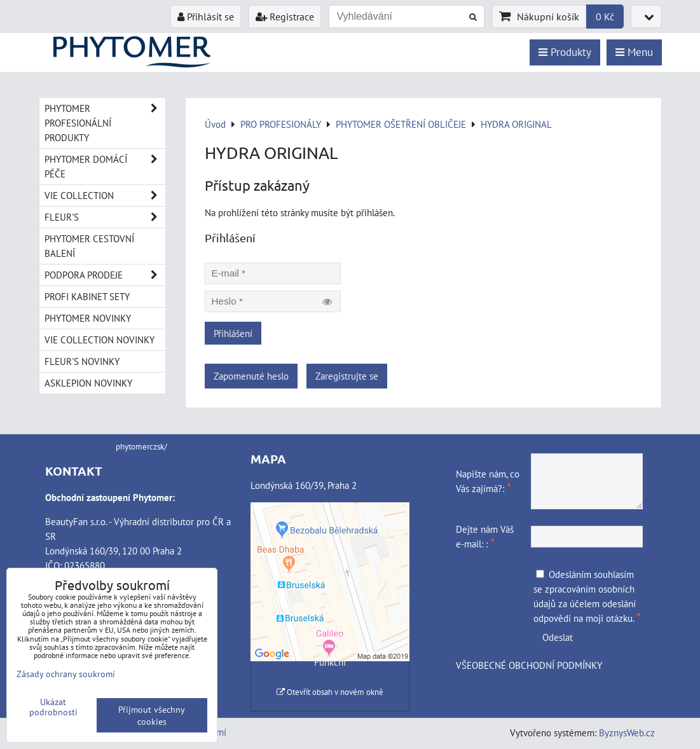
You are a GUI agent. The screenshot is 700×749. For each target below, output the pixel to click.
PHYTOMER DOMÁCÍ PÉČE (105, 167)
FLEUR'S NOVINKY (82, 361)
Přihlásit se (206, 17)
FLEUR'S (105, 217)
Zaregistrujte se (347, 376)
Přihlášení (233, 333)
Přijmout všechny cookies (152, 715)
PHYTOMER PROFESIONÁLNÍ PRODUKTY (105, 123)
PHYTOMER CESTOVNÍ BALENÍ (89, 246)
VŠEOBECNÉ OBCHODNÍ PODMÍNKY (529, 665)
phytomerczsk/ (141, 447)
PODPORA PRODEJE (105, 275)
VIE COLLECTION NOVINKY (100, 340)
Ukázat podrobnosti (53, 707)
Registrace (285, 17)
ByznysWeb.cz (627, 732)
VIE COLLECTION (105, 196)
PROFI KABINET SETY (87, 296)
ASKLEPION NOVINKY (88, 383)
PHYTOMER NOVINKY (88, 318)
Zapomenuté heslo (251, 376)
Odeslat (558, 637)
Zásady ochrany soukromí (66, 674)
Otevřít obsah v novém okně (330, 692)
